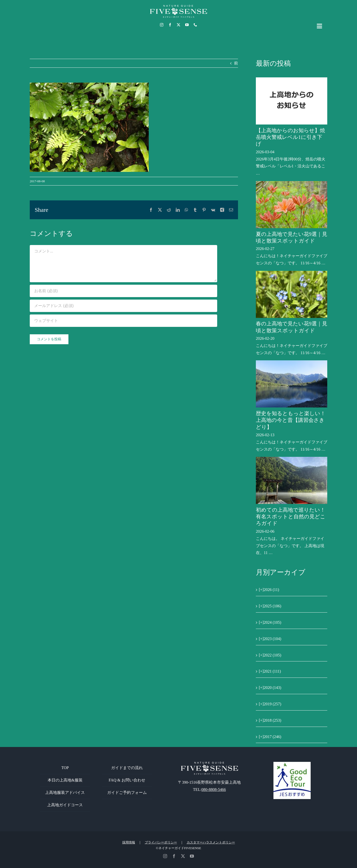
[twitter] (178, 25)
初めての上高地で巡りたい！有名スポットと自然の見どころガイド (291, 517)
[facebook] (170, 25)
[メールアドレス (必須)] (123, 306)
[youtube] (187, 25)
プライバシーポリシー (161, 842)
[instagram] (162, 25)
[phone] (195, 25)
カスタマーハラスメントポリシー (211, 842)
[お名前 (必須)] (123, 291)
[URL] (123, 321)
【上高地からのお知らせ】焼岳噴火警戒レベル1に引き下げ (290, 137)
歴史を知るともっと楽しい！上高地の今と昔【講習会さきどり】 (291, 420)
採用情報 (129, 842)
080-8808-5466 (214, 790)
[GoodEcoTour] (292, 764)
